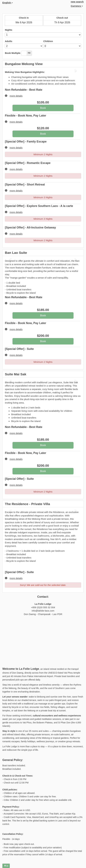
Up (6, 866)
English (8, 3)
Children (48, 41)
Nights (9, 30)
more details (14, 96)
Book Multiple (13, 53)
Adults (9, 41)
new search (77, 2)
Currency (77, 6)
